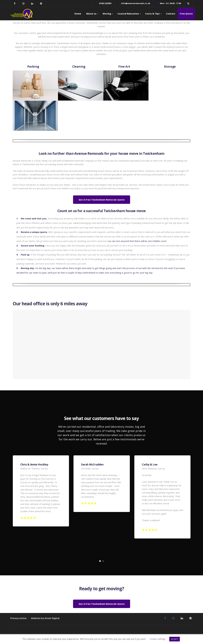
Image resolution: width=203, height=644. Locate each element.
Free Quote (186, 14)
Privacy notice (18, 618)
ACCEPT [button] (175, 639)
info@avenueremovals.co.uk (136, 3)
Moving (107, 14)
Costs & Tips (152, 14)
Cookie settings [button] (158, 639)
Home (78, 14)
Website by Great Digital (45, 618)
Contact (171, 14)
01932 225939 (105, 3)
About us (91, 14)
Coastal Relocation (128, 14)
